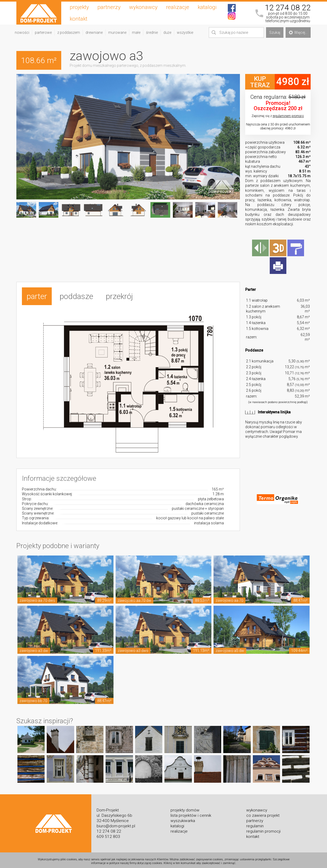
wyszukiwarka (183, 818)
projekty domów (185, 808)
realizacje (178, 7)
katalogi (207, 7)
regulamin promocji (263, 829)
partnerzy (109, 7)
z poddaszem (69, 32)
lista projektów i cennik (191, 813)
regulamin (255, 823)
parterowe (43, 32)
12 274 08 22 (288, 8)
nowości (22, 32)
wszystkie (185, 32)
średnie (152, 32)
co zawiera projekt (263, 813)
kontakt (79, 19)
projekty (79, 7)
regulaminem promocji (288, 116)
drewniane (94, 32)
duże (167, 32)
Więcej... (298, 32)
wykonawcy (143, 7)
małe (136, 32)
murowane (117, 32)
